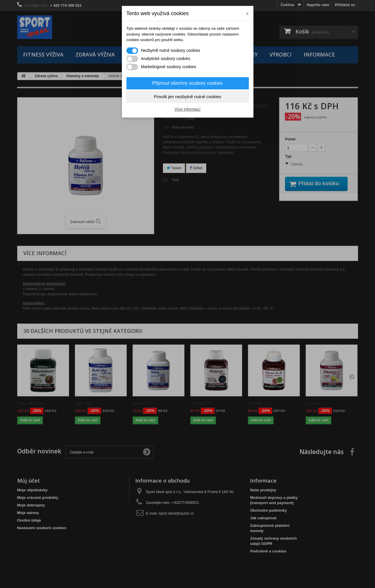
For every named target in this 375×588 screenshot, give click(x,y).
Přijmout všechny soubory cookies (188, 83)
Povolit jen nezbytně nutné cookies (187, 97)
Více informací (187, 109)
